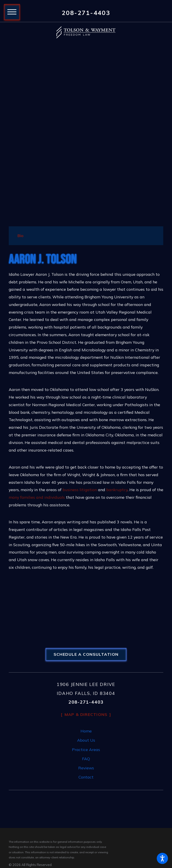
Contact (86, 777)
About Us (86, 740)
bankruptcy (117, 490)
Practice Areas (86, 749)
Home (86, 731)
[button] (162, 858)
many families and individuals (37, 497)
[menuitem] (86, 731)
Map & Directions (86, 714)
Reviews (86, 768)
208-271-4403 (86, 13)
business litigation (80, 490)
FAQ (86, 759)
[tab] (21, 236)
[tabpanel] (86, 412)
